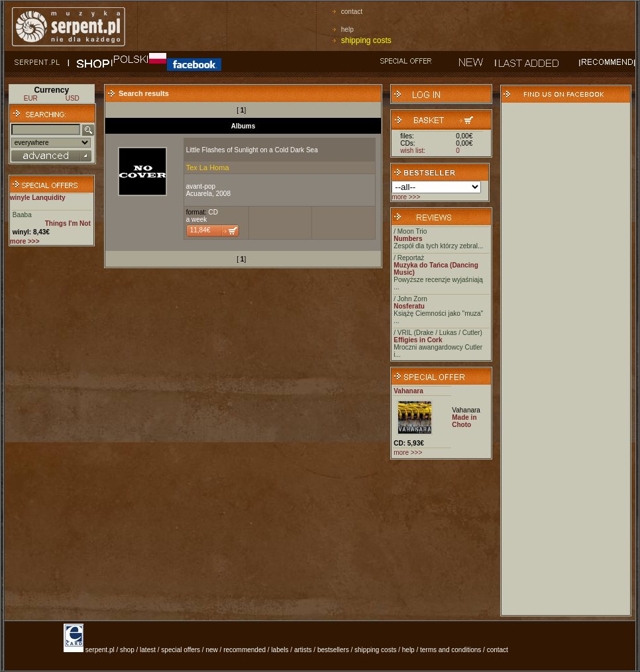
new (211, 650)
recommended (244, 650)
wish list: (413, 151)
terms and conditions (451, 650)
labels (280, 650)
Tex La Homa (208, 168)
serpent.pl (100, 650)
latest (148, 650)
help (347, 29)
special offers (181, 650)
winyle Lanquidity (38, 198)
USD (73, 98)
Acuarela (199, 194)
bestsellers (333, 650)
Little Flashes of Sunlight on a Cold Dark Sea (252, 150)
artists (303, 650)
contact (352, 12)
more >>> (406, 197)
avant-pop (201, 186)
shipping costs (366, 40)
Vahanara (408, 391)
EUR (31, 98)
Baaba (22, 215)
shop (127, 650)
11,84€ (200, 230)
